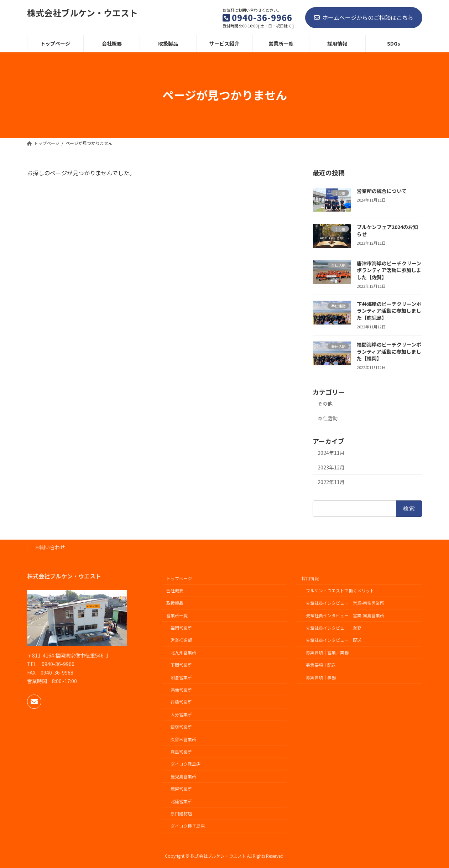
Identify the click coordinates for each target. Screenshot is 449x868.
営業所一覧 (177, 615)
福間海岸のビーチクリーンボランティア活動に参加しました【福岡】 (389, 351)
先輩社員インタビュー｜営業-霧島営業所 (345, 615)
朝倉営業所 (181, 677)
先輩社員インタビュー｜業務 (334, 628)
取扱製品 (175, 603)
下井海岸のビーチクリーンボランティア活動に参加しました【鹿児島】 (389, 311)
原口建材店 (181, 813)
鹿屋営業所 (181, 789)
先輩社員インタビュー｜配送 (334, 640)
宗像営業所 (181, 689)
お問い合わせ (50, 547)
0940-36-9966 (58, 664)
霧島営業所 (181, 751)
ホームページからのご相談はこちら (364, 17)
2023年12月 (331, 467)
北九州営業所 (183, 652)
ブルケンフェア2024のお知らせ (387, 230)
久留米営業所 (183, 739)
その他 (325, 404)
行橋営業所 (181, 702)
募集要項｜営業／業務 (327, 652)
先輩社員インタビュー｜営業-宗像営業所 (345, 603)
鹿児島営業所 (183, 776)
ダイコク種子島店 (188, 826)
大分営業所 (181, 714)
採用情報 (310, 578)
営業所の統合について (381, 191)
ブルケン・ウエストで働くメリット (340, 590)
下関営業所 (181, 665)
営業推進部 (181, 640)
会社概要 (175, 590)
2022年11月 (331, 482)
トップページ (179, 578)
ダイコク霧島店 (186, 764)
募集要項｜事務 (321, 677)
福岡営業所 (181, 628)
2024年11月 (331, 453)
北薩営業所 (181, 801)
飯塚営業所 (181, 727)
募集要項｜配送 (321, 665)
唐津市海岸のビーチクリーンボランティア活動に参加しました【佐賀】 (389, 270)
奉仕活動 (328, 418)
